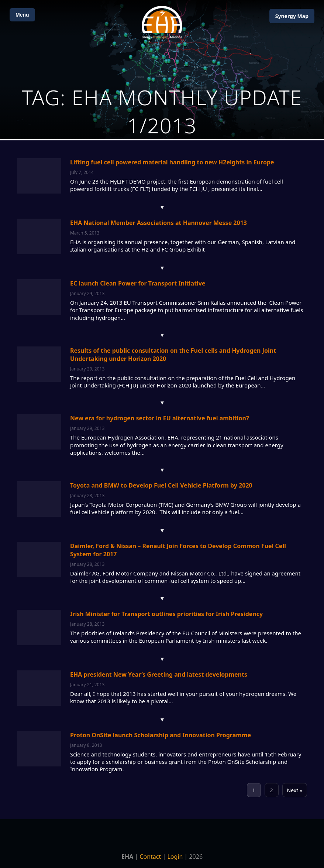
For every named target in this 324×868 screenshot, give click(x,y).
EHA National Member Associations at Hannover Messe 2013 (158, 223)
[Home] (162, 22)
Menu (22, 15)
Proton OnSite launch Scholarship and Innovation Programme (161, 735)
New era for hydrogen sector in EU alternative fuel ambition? (160, 418)
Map (292, 16)
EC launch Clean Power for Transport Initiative (138, 283)
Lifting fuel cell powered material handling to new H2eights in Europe (172, 162)
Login (175, 857)
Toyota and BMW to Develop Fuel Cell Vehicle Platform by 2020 (161, 485)
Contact (150, 857)
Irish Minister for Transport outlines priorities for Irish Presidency (166, 614)
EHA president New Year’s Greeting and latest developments (159, 674)
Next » (295, 790)
